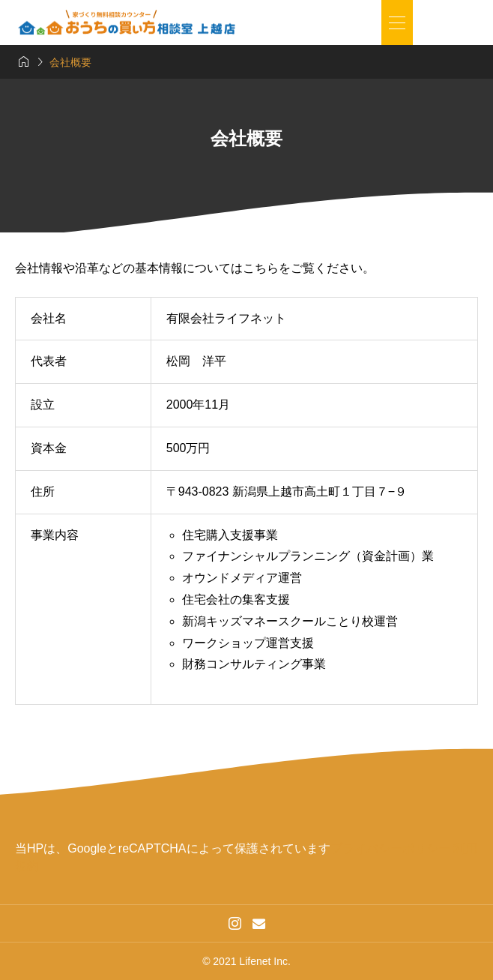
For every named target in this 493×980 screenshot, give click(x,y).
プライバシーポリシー (390, 848)
